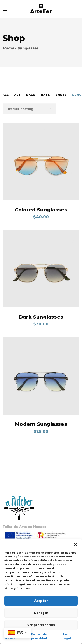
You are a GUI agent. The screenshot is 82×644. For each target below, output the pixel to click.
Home (8, 48)
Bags (31, 95)
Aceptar (41, 601)
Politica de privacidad (39, 636)
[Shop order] (29, 109)
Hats (45, 95)
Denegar (41, 613)
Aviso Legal (67, 636)
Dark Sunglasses (41, 317)
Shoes (61, 95)
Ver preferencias (41, 625)
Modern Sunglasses (41, 424)
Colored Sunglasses (41, 210)
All (6, 95)
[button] (75, 544)
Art (18, 95)
